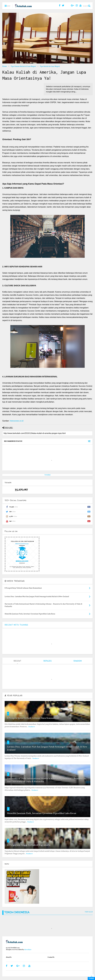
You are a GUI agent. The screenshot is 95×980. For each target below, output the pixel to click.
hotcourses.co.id (17, 421)
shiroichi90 (28, 950)
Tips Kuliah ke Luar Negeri (50, 66)
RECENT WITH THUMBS (16, 625)
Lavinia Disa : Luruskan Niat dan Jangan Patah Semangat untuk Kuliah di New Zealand (47, 748)
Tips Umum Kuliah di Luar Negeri (23, 66)
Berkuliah (48, 475)
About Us (9, 957)
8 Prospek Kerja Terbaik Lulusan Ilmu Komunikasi (33, 718)
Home (5, 66)
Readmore (32, 727)
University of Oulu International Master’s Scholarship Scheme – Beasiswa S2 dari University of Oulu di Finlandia (47, 780)
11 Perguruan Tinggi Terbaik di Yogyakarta (29, 845)
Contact (91, 978)
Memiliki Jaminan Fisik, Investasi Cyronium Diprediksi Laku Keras (42, 813)
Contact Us (51, 957)
